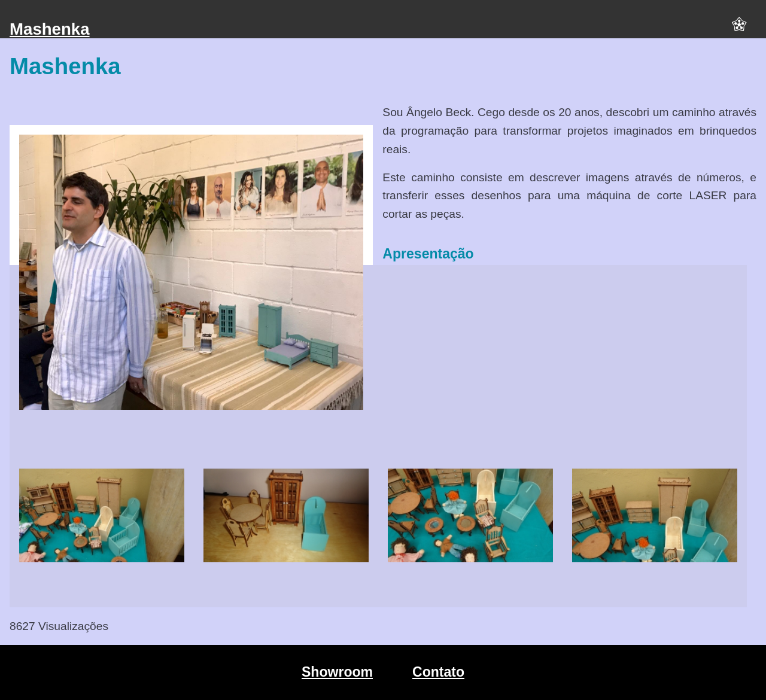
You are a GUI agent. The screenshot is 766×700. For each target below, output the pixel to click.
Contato (438, 672)
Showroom (337, 672)
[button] (739, 29)
